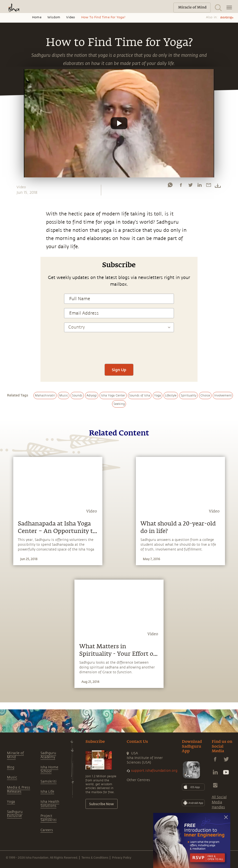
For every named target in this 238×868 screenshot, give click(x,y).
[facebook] (181, 186)
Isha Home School (49, 769)
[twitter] (190, 186)
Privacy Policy (122, 857)
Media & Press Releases (19, 790)
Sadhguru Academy (48, 755)
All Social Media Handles (219, 802)
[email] (209, 186)
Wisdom (54, 17)
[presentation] (119, 345)
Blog (11, 767)
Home (37, 17)
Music (12, 777)
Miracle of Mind (15, 755)
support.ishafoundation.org (154, 771)
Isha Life (47, 792)
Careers (47, 830)
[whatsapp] (170, 186)
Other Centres (138, 780)
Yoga (11, 802)
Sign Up (119, 370)
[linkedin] (199, 186)
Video (71, 17)
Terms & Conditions (95, 857)
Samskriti (49, 781)
